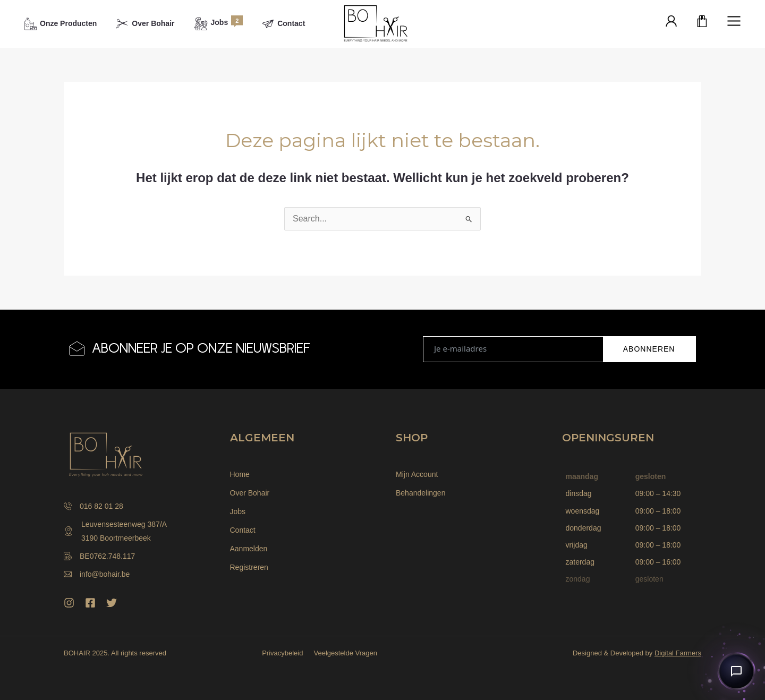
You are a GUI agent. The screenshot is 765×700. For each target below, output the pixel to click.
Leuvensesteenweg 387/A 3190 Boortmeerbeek (115, 531)
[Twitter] (112, 603)
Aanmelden (249, 549)
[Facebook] (90, 603)
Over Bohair (250, 493)
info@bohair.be (97, 574)
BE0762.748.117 (99, 556)
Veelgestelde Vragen (345, 653)
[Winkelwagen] (702, 22)
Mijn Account (417, 474)
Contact (243, 530)
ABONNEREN (649, 349)
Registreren (249, 567)
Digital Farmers (678, 653)
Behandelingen (420, 493)
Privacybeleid (282, 653)
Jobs (238, 511)
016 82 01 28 (93, 506)
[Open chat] (736, 671)
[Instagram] (69, 603)
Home (240, 474)
